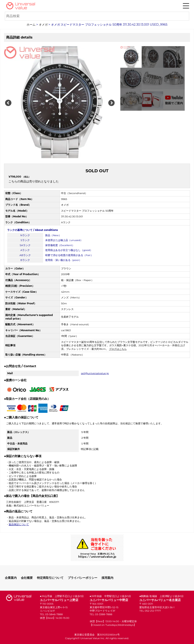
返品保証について (19, 524)
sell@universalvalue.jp (95, 373)
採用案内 (107, 578)
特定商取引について (50, 578)
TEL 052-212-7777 (150, 611)
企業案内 (11, 578)
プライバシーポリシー (83, 578)
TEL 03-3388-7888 (101, 614)
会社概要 (27, 578)
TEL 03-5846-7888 (51, 614)
